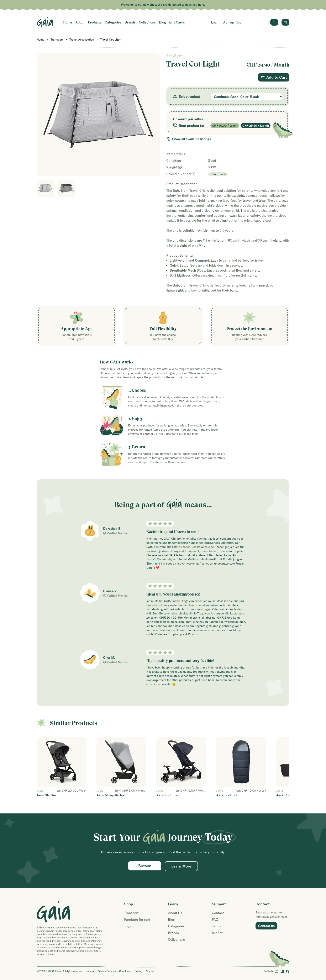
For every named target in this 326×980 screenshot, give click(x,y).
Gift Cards (177, 22)
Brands (130, 22)
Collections (147, 22)
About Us (175, 913)
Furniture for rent (137, 919)
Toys (128, 926)
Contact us (266, 926)
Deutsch (268, 971)
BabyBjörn (174, 56)
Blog (162, 22)
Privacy (139, 971)
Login (215, 22)
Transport (57, 40)
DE (239, 22)
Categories (113, 22)
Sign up (228, 22)
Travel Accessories (82, 40)
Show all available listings (189, 139)
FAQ (215, 919)
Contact (218, 913)
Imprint (217, 933)
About (80, 22)
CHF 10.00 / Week (225, 126)
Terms (216, 926)
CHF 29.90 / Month (256, 126)
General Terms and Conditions (115, 971)
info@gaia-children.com (271, 917)
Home (68, 22)
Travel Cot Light (111, 40)
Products (95, 22)
